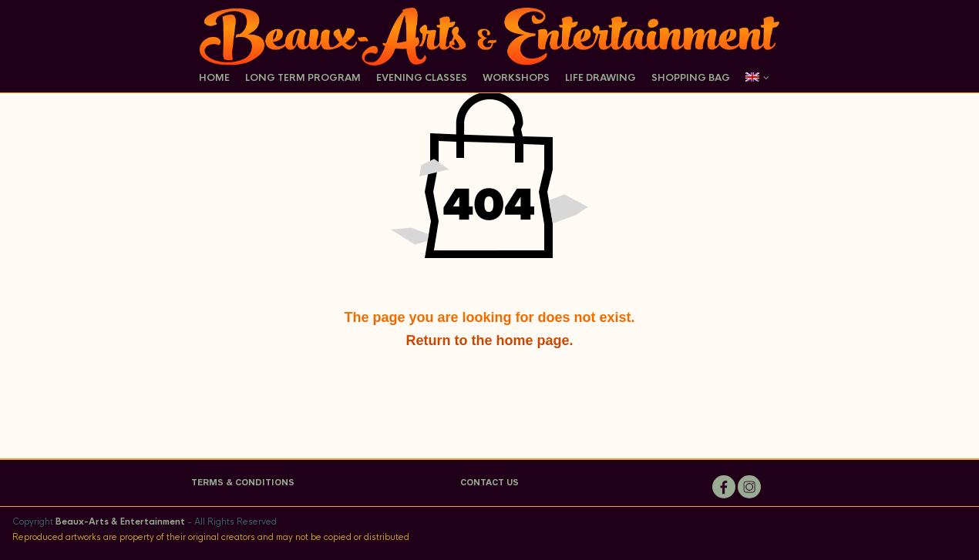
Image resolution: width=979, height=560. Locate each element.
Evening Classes (422, 78)
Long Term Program (303, 78)
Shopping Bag (691, 78)
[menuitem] (754, 79)
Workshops (516, 78)
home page (532, 340)
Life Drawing (601, 78)
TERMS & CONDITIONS (243, 482)
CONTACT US (490, 482)
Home (214, 78)
